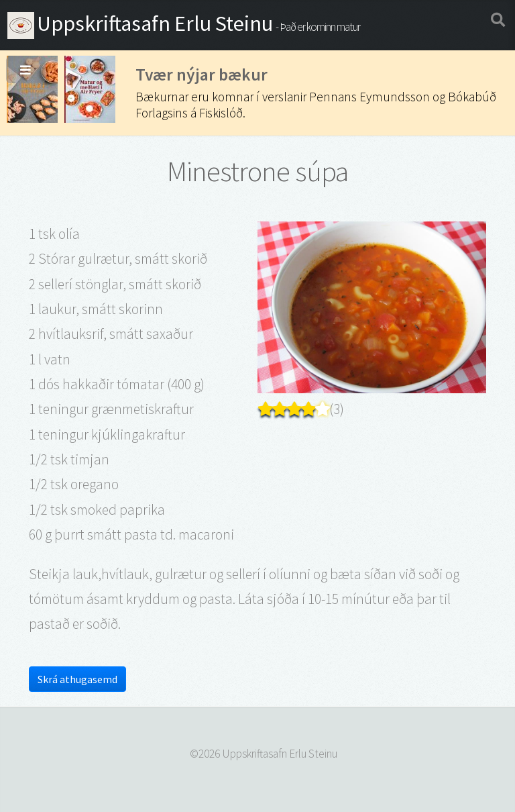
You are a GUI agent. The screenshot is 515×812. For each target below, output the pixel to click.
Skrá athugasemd (77, 679)
